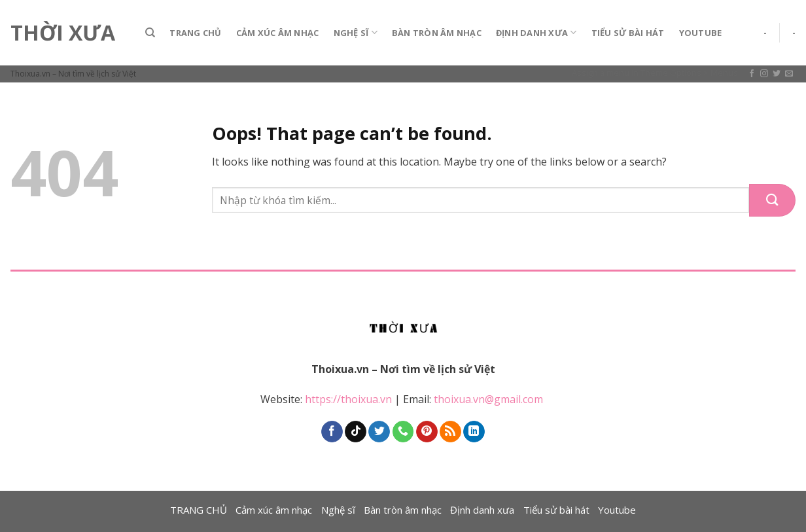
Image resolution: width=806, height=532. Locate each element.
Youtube (701, 33)
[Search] (150, 33)
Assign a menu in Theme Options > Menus (655, 73)
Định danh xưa (536, 32)
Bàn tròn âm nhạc (437, 33)
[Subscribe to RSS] (450, 432)
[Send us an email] (789, 74)
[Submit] (772, 200)
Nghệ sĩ (356, 32)
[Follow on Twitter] (777, 74)
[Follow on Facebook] (752, 74)
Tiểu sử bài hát (628, 33)
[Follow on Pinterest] (427, 432)
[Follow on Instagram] (764, 74)
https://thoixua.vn (348, 399)
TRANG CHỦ (195, 33)
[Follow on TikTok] (356, 432)
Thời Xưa (63, 33)
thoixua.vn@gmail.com (490, 399)
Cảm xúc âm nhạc (278, 33)
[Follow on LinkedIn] (474, 432)
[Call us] (403, 432)
